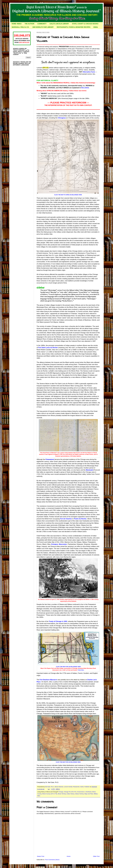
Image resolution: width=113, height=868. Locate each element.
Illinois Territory (62, 794)
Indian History (71, 794)
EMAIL (96, 27)
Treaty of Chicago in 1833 (58, 621)
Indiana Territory (79, 794)
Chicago (61, 792)
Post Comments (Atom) (52, 860)
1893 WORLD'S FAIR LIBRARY (43, 27)
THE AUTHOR (29, 24)
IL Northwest (88, 792)
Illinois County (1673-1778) (50, 794)
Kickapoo (55, 544)
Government (80, 792)
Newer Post (41, 856)
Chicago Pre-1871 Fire (70, 792)
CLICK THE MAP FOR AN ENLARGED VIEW (68, 667)
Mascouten (63, 544)
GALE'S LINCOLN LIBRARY (59, 24)
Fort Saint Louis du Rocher (48, 348)
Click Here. (81, 670)
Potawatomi (50, 459)
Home (69, 856)
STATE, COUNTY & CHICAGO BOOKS (85, 24)
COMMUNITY (42, 24)
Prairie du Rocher (80, 519)
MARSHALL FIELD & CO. (21, 27)
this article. (85, 88)
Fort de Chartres (66, 519)
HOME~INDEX (17, 24)
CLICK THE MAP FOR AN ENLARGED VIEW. (68, 762)
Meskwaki (90, 470)
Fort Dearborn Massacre (48, 680)
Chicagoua (62, 118)
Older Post (96, 856)
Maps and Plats (89, 794)
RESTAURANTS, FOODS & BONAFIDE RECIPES (74, 27)
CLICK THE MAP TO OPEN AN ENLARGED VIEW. (68, 195)
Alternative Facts (89, 72)
